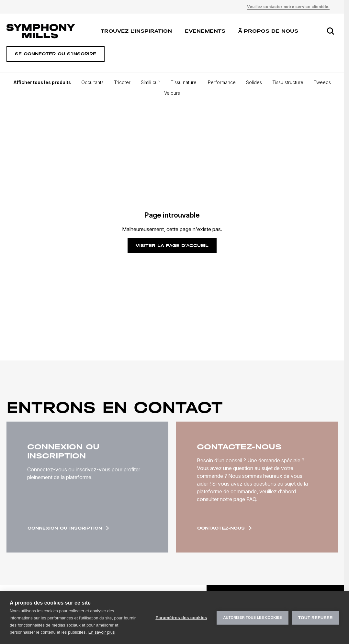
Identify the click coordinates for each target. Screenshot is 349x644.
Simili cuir (151, 82)
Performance (222, 82)
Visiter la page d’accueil (172, 246)
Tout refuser (315, 618)
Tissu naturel (184, 82)
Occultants (92, 82)
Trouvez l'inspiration (136, 31)
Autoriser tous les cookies (252, 617)
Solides (254, 82)
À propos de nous (268, 31)
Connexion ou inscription (68, 528)
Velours (172, 93)
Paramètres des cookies (181, 618)
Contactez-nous (225, 528)
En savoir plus (102, 632)
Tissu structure (288, 82)
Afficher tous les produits (42, 82)
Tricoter (122, 82)
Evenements (205, 31)
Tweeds (322, 82)
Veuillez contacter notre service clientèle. (288, 7)
